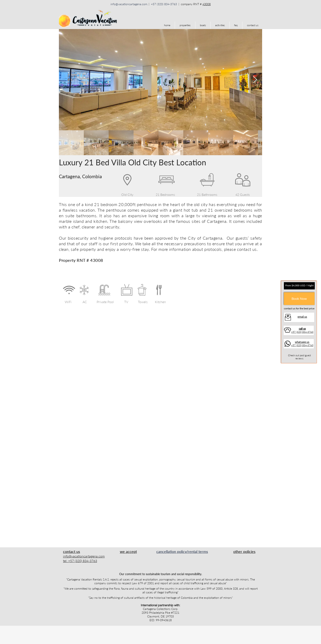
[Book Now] (299, 299)
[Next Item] (255, 80)
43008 (207, 4)
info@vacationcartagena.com (129, 4)
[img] (120, 558)
